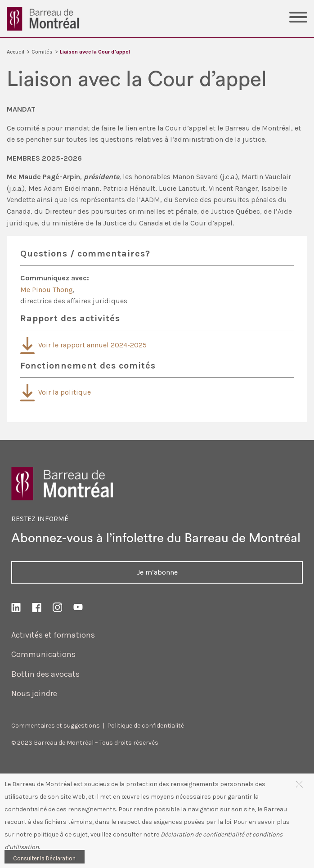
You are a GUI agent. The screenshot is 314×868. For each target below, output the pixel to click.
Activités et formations (53, 635)
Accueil (16, 52)
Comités (42, 52)
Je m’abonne (157, 572)
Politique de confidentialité (146, 726)
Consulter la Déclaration (44, 858)
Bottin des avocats (45, 674)
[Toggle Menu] (298, 18)
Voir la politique (56, 392)
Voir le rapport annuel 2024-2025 (83, 345)
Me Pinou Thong (47, 290)
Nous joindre (34, 693)
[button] (299, 784)
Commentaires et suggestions (56, 726)
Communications (43, 654)
